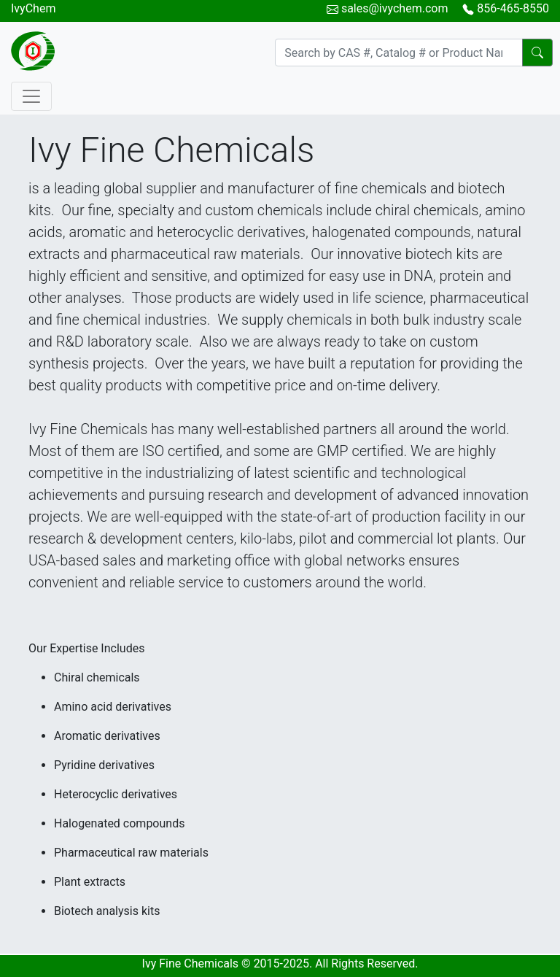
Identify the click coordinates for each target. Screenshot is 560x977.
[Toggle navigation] (31, 96)
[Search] (399, 53)
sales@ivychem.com (395, 8)
